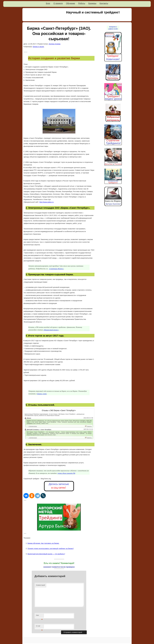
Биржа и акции (38, 47)
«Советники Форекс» (56, 269)
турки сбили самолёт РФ (66, 473)
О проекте (58, 3)
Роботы (82, 3)
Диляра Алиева (55, 44)
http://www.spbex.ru (46, 202)
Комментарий (41, 585)
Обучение (70, 3)
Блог (48, 3)
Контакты (104, 3)
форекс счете (42, 394)
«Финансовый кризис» (51, 330)
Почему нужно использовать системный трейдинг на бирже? (51, 548)
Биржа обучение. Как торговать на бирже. (44, 543)
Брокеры (92, 3)
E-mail (39, 627)
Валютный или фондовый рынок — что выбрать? (46, 554)
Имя (39, 616)
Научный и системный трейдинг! (93, 12)
